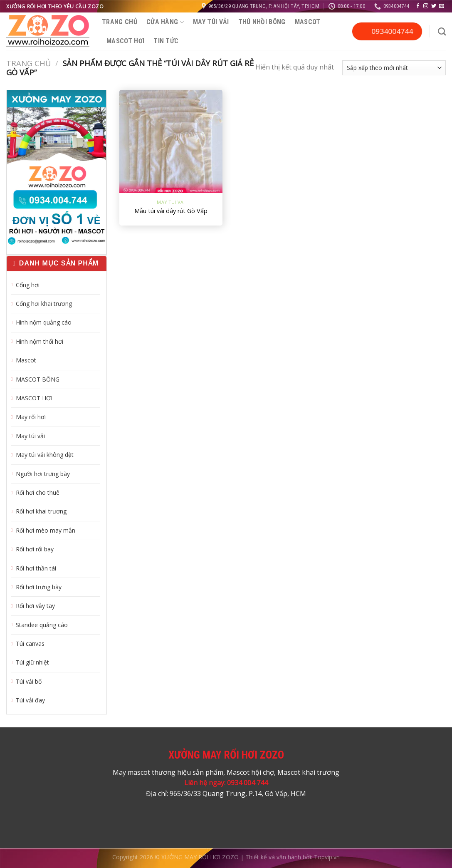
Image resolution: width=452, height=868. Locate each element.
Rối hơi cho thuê (38, 492)
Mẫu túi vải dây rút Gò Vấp (171, 211)
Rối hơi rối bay (35, 549)
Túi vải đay (30, 700)
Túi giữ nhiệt (32, 662)
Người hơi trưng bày (43, 474)
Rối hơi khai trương (41, 511)
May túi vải (211, 22)
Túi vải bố (29, 681)
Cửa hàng (165, 22)
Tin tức (166, 41)
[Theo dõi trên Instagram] (426, 6)
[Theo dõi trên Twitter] (434, 6)
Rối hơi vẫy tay (35, 606)
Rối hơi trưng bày (39, 587)
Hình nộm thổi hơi (40, 341)
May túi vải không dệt (45, 455)
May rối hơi (31, 417)
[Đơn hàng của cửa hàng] (394, 68)
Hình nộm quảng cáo (44, 322)
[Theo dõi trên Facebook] (418, 6)
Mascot (308, 22)
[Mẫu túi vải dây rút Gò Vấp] (171, 142)
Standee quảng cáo (42, 625)
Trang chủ (120, 22)
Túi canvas (30, 644)
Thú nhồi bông (262, 22)
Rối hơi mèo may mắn (46, 530)
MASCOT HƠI (125, 41)
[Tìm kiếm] (442, 31)
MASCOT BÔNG (38, 379)
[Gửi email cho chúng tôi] (442, 6)
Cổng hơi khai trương (44, 304)
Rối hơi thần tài (36, 568)
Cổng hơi (28, 285)
